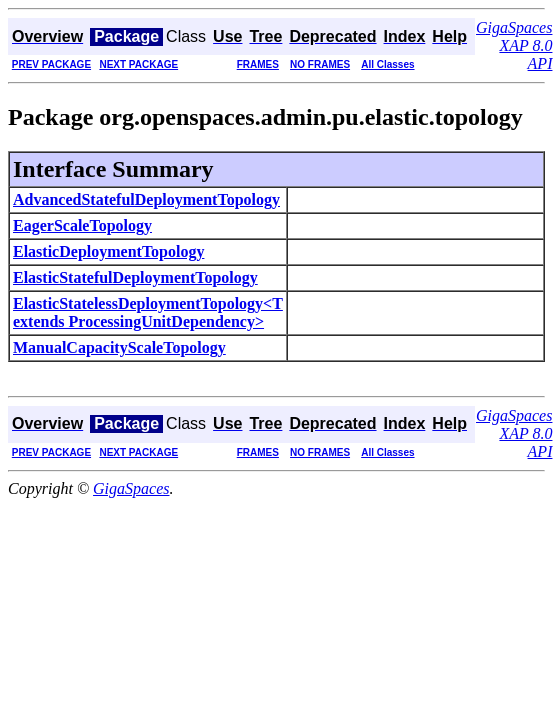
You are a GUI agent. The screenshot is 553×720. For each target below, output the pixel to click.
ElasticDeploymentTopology (108, 251)
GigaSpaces (131, 488)
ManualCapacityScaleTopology (119, 347)
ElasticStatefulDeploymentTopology (135, 277)
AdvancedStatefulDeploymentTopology (146, 199)
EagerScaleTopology (82, 225)
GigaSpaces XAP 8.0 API (514, 45)
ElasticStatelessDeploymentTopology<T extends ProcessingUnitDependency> (148, 312)
